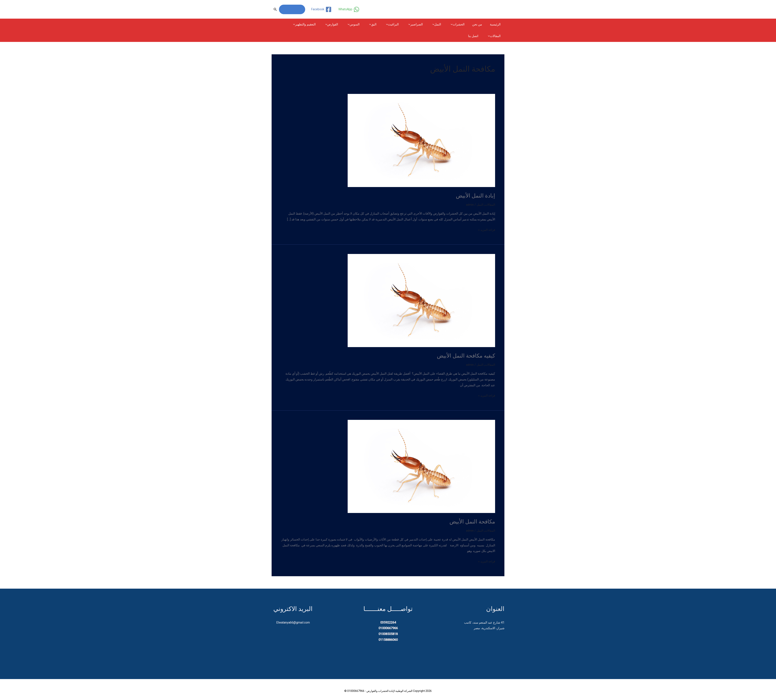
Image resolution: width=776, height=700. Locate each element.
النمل (441, 24)
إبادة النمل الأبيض (474, 195)
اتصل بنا (496, 36)
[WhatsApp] (348, 9)
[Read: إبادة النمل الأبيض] (421, 140)
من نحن (479, 24)
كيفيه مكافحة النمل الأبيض (464, 355)
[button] (275, 9)
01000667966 (292, 9)
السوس (364, 24)
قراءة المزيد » (486, 230)
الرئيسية (496, 24)
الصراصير (422, 24)
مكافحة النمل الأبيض (471, 521)
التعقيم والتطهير (318, 24)
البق (382, 24)
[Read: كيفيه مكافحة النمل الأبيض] (421, 300)
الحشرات (460, 24)
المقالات (293, 24)
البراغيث (400, 24)
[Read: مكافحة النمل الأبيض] (421, 466)
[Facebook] (321, 9)
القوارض (344, 24)
